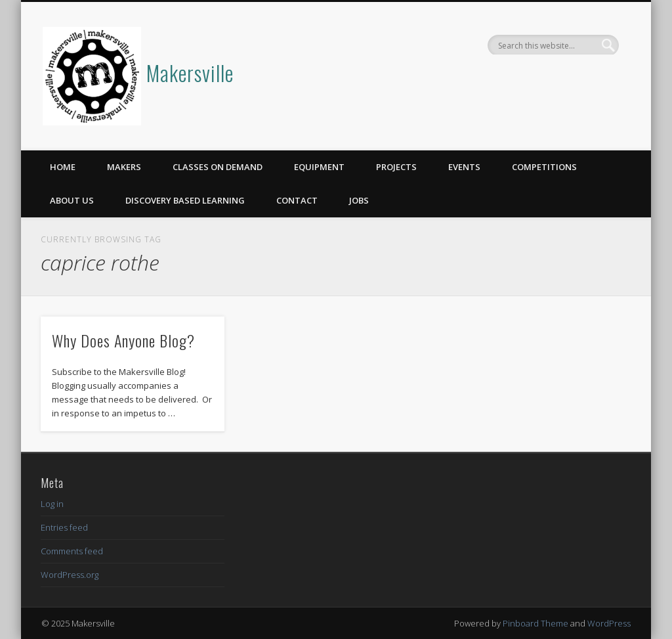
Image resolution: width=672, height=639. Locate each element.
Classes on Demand (218, 167)
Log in (52, 504)
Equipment (319, 167)
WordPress (609, 623)
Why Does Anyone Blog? (123, 340)
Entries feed (64, 527)
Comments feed (72, 551)
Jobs (359, 200)
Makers (124, 167)
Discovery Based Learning (185, 200)
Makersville (190, 73)
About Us (72, 200)
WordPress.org (70, 575)
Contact (297, 200)
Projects (396, 167)
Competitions (544, 167)
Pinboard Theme (535, 623)
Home (63, 167)
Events (464, 167)
